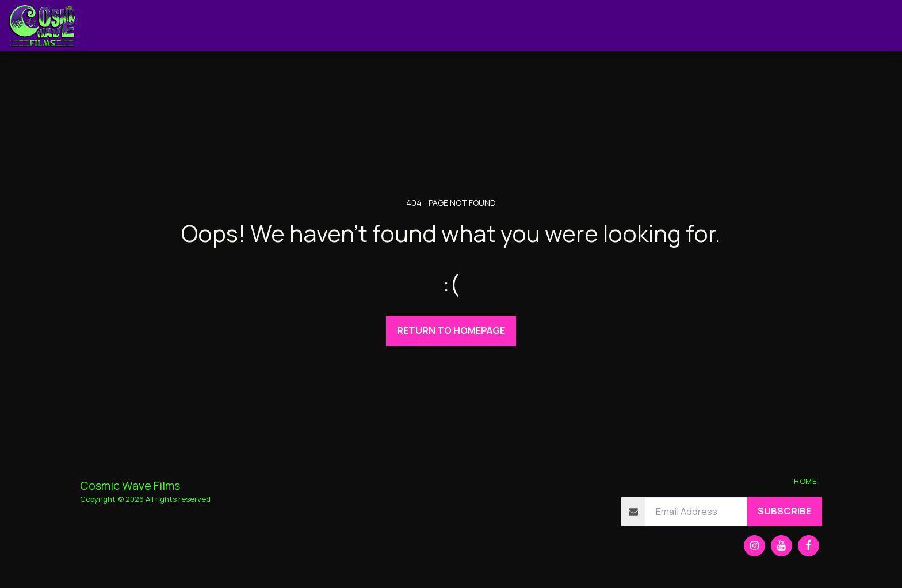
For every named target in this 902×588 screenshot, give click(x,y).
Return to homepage (451, 330)
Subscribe (784, 511)
